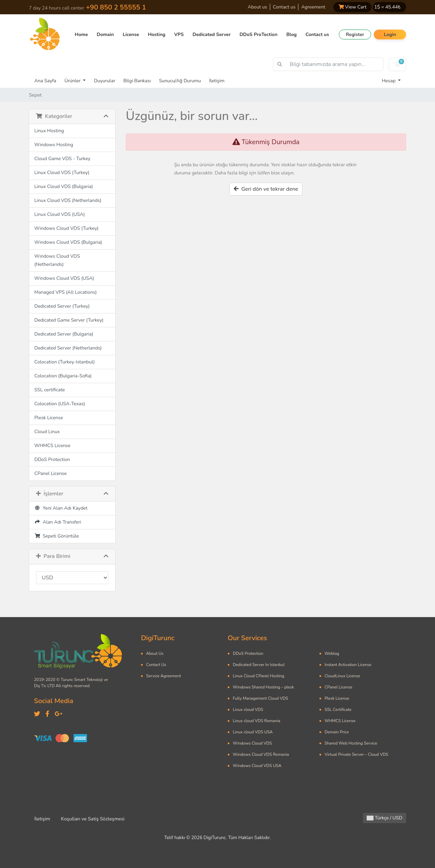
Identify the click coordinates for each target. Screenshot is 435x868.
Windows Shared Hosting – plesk (263, 687)
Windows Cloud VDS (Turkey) (66, 228)
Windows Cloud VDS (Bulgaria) (68, 242)
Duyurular (105, 81)
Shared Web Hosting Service (351, 743)
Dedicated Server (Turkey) (62, 306)
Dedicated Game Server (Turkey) (69, 320)
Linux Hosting (49, 131)
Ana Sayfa (45, 81)
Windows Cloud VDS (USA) (64, 278)
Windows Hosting (54, 145)
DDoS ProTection (259, 35)
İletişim (217, 81)
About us (257, 7)
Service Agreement (164, 676)
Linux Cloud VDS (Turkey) (62, 173)
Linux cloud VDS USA (253, 732)
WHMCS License (52, 446)
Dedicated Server (212, 35)
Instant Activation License (348, 665)
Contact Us (156, 665)
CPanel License (50, 473)
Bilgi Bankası (137, 81)
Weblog (332, 653)
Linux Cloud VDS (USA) (60, 214)
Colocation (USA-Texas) (60, 404)
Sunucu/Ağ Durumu (180, 81)
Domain (105, 35)
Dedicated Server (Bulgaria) (64, 334)
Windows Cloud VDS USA (257, 766)
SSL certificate (50, 390)
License (131, 35)
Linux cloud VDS (248, 710)
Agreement (313, 7)
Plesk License (49, 418)
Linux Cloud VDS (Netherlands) (68, 200)
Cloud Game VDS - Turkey (62, 159)
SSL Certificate (338, 710)
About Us (155, 653)
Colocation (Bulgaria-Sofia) (63, 376)
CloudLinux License (342, 676)
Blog (291, 35)
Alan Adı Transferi (58, 522)
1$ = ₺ (387, 7)
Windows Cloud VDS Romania (261, 754)
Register (355, 35)
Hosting (156, 35)
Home (81, 35)
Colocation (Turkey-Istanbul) (65, 362)
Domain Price (337, 732)
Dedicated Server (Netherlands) (68, 348)
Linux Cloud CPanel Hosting (258, 676)
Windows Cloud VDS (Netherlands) (57, 260)
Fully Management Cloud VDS (260, 698)
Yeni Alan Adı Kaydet (61, 508)
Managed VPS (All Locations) (66, 292)
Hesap (389, 81)
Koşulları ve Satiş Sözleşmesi (93, 819)
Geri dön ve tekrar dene (266, 189)
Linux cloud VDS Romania (257, 721)
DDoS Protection (52, 459)
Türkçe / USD (385, 818)
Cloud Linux (47, 432)
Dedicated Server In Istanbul (259, 665)
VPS (179, 35)
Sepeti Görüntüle (57, 536)
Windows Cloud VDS (252, 743)
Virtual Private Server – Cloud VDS (356, 754)
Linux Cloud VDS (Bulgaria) (64, 186)
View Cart (352, 7)
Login (390, 35)
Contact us (284, 7)
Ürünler (73, 81)
